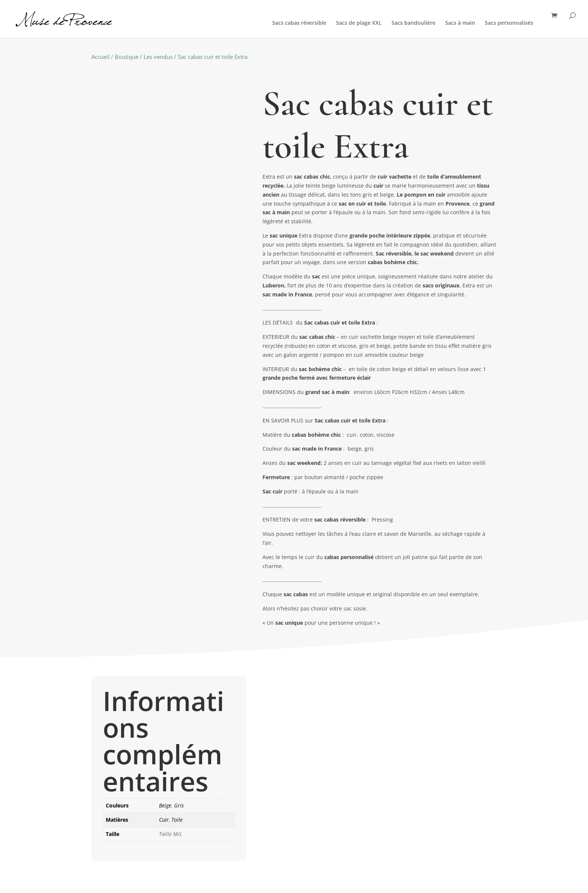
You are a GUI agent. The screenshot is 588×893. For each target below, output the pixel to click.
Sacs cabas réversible (299, 23)
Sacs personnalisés (509, 23)
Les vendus (158, 57)
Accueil (100, 57)
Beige (165, 805)
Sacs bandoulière (413, 23)
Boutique (127, 57)
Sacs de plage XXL (359, 23)
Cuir (164, 820)
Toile (177, 820)
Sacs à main (460, 23)
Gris (179, 805)
